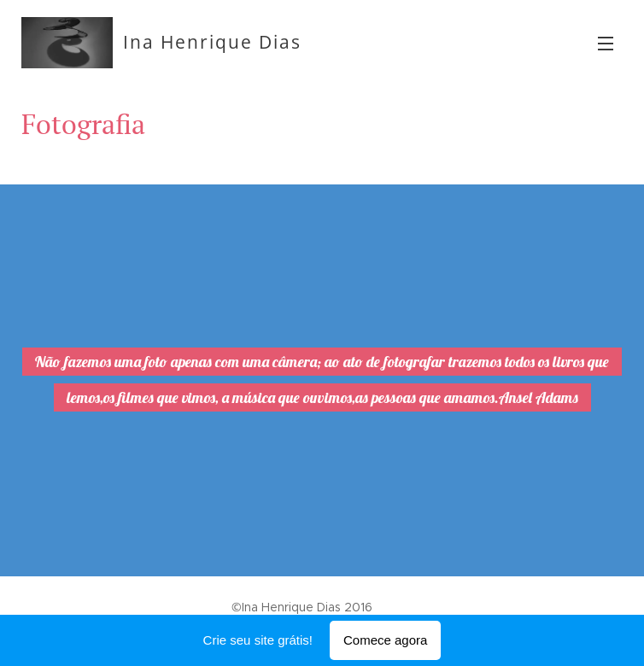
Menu (606, 44)
